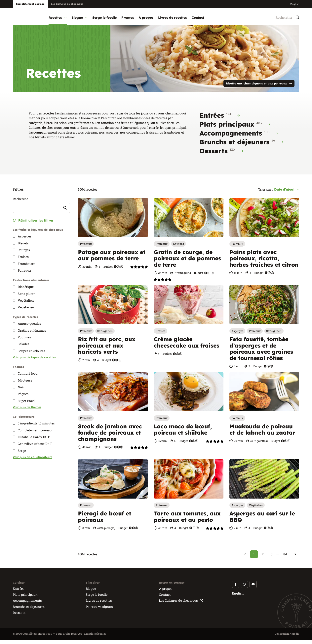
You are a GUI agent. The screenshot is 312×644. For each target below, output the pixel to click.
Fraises (161, 335)
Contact (198, 17)
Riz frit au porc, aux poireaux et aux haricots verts (107, 350)
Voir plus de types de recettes (34, 362)
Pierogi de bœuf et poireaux (105, 521)
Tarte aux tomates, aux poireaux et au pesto (187, 521)
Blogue (79, 17)
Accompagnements (239, 137)
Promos (128, 17)
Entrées (220, 119)
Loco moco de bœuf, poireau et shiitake (183, 434)
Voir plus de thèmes (27, 412)
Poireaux (86, 248)
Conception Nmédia (286, 638)
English (295, 4)
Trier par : (265, 194)
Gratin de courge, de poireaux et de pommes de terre (187, 263)
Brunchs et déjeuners (241, 146)
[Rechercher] (283, 18)
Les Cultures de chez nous (67, 4)
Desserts (221, 155)
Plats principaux (235, 128)
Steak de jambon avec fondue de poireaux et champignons (110, 437)
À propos (146, 17)
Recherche (20, 203)
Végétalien (256, 510)
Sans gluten (105, 335)
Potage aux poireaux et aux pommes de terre (112, 260)
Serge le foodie (104, 17)
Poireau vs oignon (99, 611)
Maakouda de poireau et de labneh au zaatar (262, 434)
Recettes (58, 17)
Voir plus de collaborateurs (33, 461)
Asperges (237, 335)
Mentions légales (95, 638)
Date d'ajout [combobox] (287, 194)
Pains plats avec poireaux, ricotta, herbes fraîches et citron (264, 263)
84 (285, 558)
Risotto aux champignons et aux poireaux (259, 88)
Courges (178, 248)
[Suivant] (295, 559)
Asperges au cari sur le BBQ (262, 521)
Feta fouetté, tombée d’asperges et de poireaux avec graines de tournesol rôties (261, 353)
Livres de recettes (173, 17)
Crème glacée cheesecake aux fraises (187, 347)
